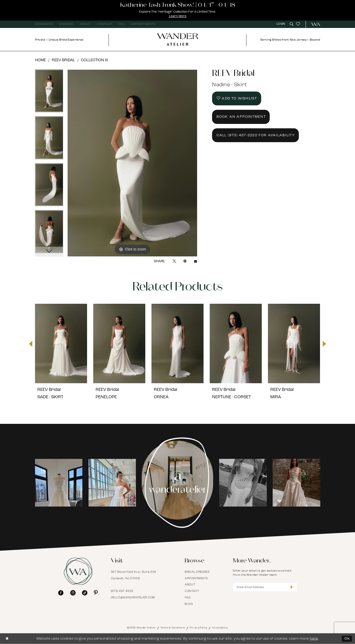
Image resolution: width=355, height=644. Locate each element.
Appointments (196, 579)
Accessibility (220, 628)
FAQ (188, 598)
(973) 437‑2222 (122, 591)
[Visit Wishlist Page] (298, 24)
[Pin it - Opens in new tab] (185, 261)
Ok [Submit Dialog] (347, 638)
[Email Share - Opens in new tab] (196, 262)
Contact (192, 591)
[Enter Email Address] (265, 587)
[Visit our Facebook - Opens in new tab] (61, 593)
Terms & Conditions (173, 628)
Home (40, 60)
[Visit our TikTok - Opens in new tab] (85, 593)
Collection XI (94, 60)
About (190, 585)
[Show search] (291, 24)
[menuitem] (44, 24)
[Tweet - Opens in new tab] (174, 261)
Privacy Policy (199, 628)
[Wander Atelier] (314, 24)
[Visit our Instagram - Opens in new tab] (73, 593)
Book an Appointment (241, 117)
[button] (281, 24)
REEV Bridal (63, 60)
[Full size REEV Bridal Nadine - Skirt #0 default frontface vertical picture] (132, 163)
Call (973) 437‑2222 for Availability (256, 135)
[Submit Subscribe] (292, 587)
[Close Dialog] (7, 639)
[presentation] (61, 344)
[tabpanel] (49, 93)
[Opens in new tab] (59, 483)
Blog (189, 604)
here (314, 638)
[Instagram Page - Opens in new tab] (177, 483)
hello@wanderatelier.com (133, 598)
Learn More (178, 16)
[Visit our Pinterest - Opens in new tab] (96, 593)
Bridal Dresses (197, 572)
